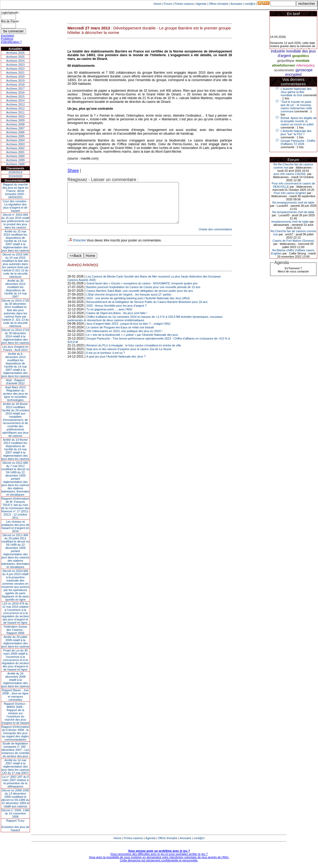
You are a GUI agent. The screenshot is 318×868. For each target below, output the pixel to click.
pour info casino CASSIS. (290, 174)
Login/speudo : (10, 12)
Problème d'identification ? (11, 40)
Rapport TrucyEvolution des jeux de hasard (16, 825)
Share (73, 171)
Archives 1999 (15, 160)
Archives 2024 (15, 61)
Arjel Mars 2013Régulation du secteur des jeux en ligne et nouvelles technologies (15, 394)
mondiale (302, 61)
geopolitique (286, 61)
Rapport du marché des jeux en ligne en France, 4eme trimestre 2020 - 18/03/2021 (15, 191)
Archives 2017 (15, 89)
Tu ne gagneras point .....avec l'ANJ (109, 317)
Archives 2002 (15, 148)
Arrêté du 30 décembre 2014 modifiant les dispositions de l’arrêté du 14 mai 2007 (16, 289)
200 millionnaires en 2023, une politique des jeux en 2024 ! (124, 339)
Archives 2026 (15, 53)
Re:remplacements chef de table (293, 202)
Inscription (7, 36)
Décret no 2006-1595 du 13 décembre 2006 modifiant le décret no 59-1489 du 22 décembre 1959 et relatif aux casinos (16, 798)
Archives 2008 (15, 124)
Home (158, 4)
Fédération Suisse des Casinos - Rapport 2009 (16, 630)
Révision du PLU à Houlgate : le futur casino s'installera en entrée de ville (134, 353)
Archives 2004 (15, 140)
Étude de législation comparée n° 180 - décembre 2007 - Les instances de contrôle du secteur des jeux (15, 750)
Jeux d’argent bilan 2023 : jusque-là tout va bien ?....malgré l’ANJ (128, 332)
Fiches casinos (184, 4)
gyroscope (304, 70)
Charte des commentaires (215, 237)
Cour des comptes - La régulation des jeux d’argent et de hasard (15, 206)
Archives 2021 (15, 73)
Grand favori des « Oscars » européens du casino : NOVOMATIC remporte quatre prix (142, 291)
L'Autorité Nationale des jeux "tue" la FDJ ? (296, 133)
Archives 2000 (15, 156)
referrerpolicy (306, 65)
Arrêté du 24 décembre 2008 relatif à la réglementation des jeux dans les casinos (16, 680)
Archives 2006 (15, 132)
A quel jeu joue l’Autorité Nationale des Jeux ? (116, 364)
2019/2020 (15, 176)
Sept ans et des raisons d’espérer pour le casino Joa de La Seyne (129, 357)
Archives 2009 (15, 120)
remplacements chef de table (290, 222)
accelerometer (284, 70)
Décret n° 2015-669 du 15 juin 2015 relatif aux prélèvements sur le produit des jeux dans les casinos (15, 221)
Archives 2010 (15, 116)
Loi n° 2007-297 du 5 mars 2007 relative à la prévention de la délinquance (15, 782)
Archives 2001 (15, 152)
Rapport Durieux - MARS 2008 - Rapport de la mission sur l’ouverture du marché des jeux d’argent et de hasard (15, 713)
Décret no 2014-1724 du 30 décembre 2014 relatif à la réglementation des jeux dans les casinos (16, 336)
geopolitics (301, 56)
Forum (168, 4)
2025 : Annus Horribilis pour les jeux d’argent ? (116, 314)
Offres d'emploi (218, 4)
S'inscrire (79, 248)
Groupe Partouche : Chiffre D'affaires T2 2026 (298, 142)
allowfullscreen (283, 65)
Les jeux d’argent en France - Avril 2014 (15, 348)
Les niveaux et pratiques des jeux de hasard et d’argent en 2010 (16, 526)
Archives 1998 (15, 164)
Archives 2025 (15, 57)
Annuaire (236, 4)
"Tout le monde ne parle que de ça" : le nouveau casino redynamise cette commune (296, 107)
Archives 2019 (15, 81)
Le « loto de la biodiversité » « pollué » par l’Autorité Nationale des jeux (132, 343)
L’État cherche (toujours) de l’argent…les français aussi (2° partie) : (130, 302)
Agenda (201, 4)
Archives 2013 (15, 104)
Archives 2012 (15, 108)
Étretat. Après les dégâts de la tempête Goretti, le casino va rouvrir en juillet (299, 121)
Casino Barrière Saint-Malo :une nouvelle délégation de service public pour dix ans (140, 299)
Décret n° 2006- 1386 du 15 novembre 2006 (16, 813)
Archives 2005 (15, 136)
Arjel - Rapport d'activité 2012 (16, 382)
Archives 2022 (15, 69)
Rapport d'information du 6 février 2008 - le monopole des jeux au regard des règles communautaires (16, 733)
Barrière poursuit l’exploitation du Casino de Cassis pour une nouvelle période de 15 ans (143, 295)
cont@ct (250, 4)
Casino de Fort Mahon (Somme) (293, 241)
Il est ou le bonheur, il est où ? (106, 361)
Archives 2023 (15, 65)
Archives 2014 (15, 100)
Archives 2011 (15, 112)
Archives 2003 (15, 144)
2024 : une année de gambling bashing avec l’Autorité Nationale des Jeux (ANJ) (138, 306)
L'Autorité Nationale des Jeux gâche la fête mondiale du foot (296, 92)
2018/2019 (15, 172)
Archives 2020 (15, 77)
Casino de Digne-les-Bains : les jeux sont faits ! (117, 321)
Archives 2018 (15, 85)
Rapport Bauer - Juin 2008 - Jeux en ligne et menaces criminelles (15, 695)
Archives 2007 (15, 128)
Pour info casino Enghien (290, 193)
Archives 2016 (15, 92)
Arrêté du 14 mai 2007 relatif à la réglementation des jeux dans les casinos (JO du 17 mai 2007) (16, 766)
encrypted (293, 74)
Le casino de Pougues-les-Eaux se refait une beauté (120, 335)
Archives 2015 (15, 96)
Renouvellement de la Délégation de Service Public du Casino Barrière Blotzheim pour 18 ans (147, 310)
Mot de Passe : (10, 21)
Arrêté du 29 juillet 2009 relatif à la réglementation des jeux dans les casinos (16, 642)
